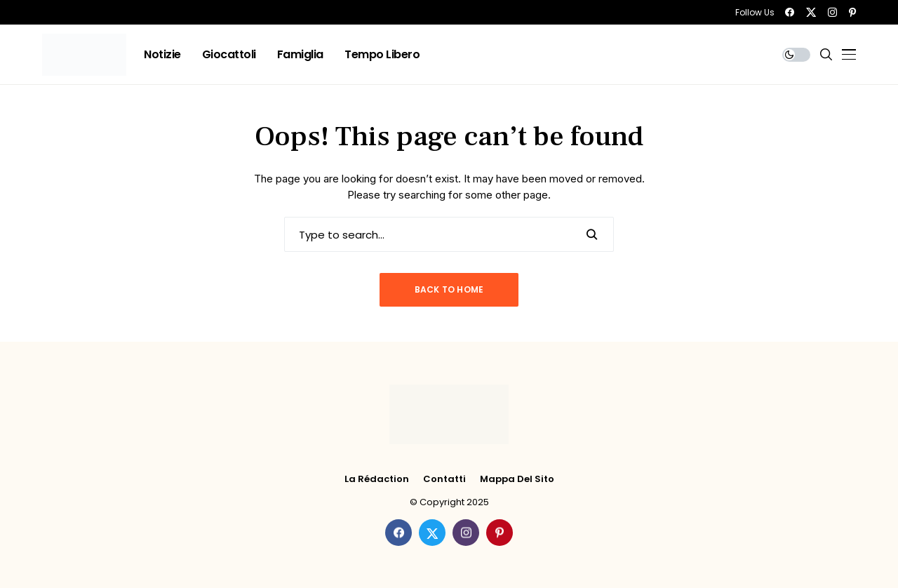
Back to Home (449, 289)
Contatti (444, 479)
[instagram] (832, 12)
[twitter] (811, 12)
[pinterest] (852, 12)
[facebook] (790, 12)
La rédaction (377, 479)
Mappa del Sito (517, 479)
